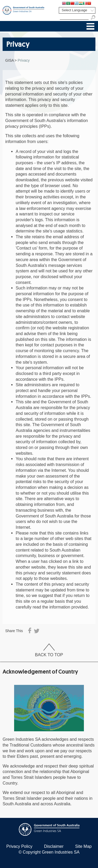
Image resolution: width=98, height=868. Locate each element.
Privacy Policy (19, 846)
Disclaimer (54, 846)
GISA (10, 60)
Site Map (83, 846)
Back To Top (49, 650)
